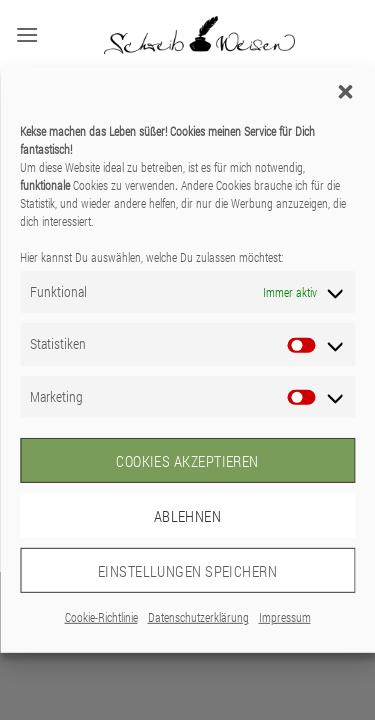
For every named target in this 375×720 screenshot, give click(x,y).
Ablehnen (188, 515)
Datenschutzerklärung (198, 617)
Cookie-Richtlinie (101, 617)
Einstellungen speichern (187, 570)
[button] (345, 92)
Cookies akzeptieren (187, 460)
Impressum (285, 617)
